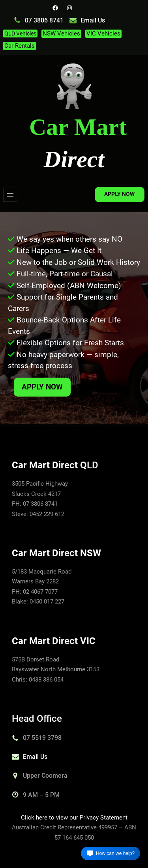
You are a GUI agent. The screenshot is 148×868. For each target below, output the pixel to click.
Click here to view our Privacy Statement (74, 818)
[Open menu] (10, 195)
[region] (74, 318)
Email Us (93, 20)
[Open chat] (111, 853)
